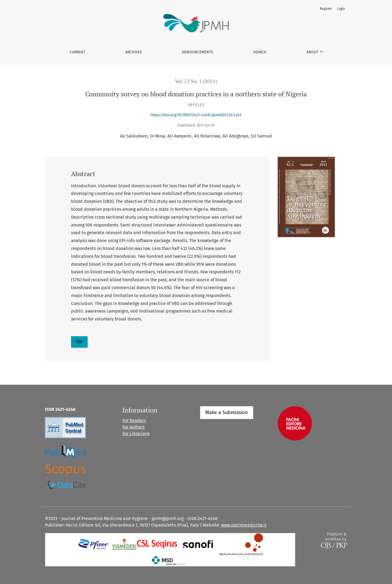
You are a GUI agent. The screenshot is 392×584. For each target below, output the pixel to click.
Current (77, 52)
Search (260, 52)
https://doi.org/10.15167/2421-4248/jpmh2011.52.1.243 (196, 115)
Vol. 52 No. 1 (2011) (196, 81)
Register (326, 9)
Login (341, 9)
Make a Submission (227, 412)
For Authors (134, 427)
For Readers (134, 421)
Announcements (197, 52)
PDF (79, 342)
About (313, 52)
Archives (134, 52)
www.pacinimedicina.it (244, 525)
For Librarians (136, 434)
